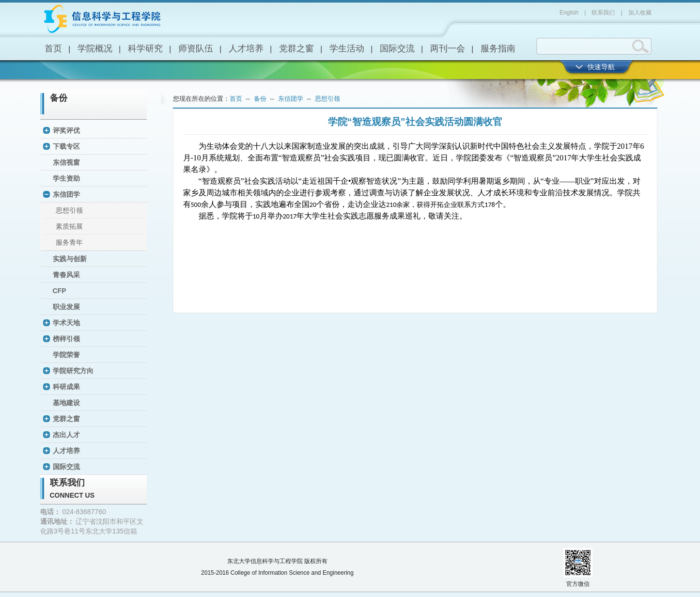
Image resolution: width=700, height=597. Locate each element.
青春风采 (66, 275)
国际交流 (397, 48)
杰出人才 (66, 435)
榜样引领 (66, 339)
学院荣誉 (66, 355)
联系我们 (603, 13)
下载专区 (66, 146)
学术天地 (66, 323)
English (569, 13)
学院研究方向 (73, 371)
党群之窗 (296, 48)
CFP (60, 291)
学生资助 (66, 178)
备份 (59, 98)
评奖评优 (66, 130)
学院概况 (95, 48)
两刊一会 (448, 48)
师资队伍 (196, 48)
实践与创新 (70, 259)
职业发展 (66, 307)
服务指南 (498, 48)
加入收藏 (640, 13)
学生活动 (347, 48)
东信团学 (66, 194)
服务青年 (69, 242)
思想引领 (69, 210)
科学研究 (145, 48)
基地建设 (66, 403)
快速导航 (601, 67)
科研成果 (66, 387)
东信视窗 (66, 162)
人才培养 (246, 48)
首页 (53, 48)
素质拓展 (69, 226)
